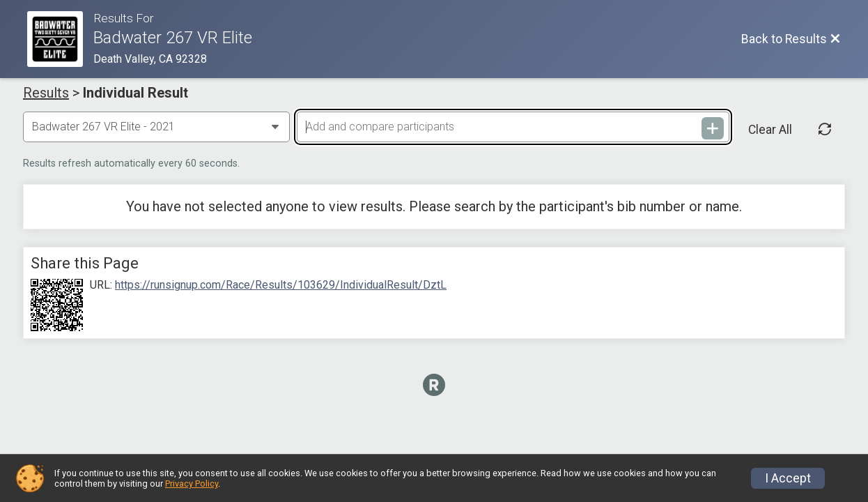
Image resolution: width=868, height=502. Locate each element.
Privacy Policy (192, 484)
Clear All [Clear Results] (770, 130)
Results (46, 93)
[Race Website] (60, 39)
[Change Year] (156, 127)
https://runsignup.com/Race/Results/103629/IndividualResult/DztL (281, 285)
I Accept (788, 478)
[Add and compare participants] (513, 127)
